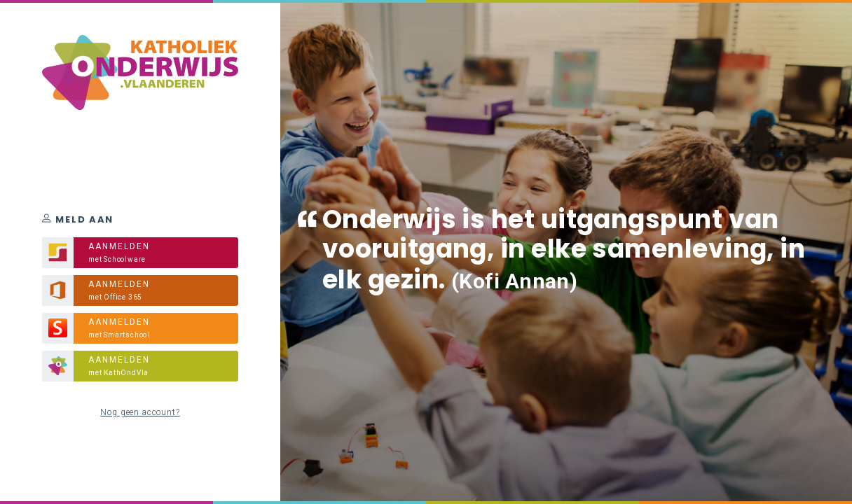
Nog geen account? (140, 412)
